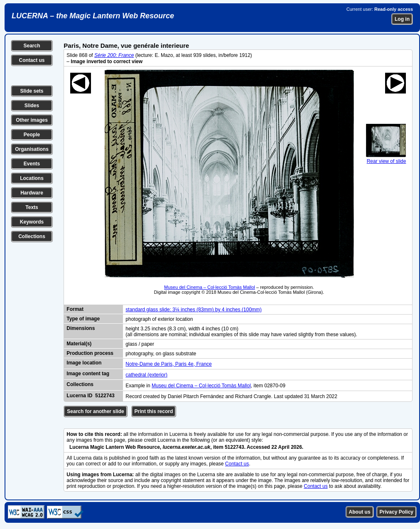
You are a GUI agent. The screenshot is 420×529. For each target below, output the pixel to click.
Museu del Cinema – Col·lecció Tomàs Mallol (210, 287)
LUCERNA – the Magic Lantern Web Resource (93, 16)
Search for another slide (95, 411)
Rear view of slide (386, 158)
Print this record (154, 411)
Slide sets (32, 91)
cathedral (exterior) (146, 375)
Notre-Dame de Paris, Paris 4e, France (168, 364)
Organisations (32, 149)
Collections (32, 236)
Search (32, 46)
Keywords (32, 222)
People (32, 135)
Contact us (32, 60)
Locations (32, 178)
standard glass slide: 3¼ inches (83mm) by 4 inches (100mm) (193, 310)
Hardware (32, 193)
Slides (32, 106)
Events (32, 164)
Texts (32, 207)
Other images (32, 120)
